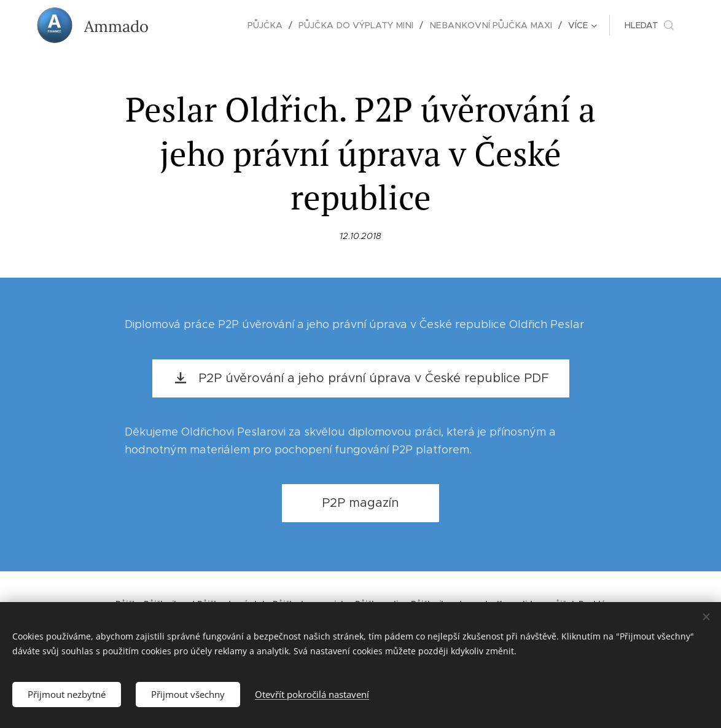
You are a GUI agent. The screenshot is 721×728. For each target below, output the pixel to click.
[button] (649, 25)
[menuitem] (203, 25)
